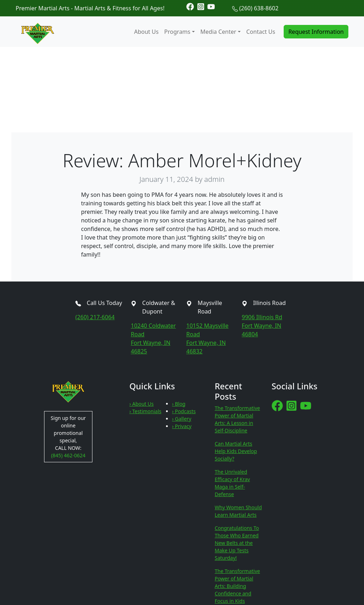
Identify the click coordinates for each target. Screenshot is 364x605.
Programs (177, 32)
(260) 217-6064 (95, 317)
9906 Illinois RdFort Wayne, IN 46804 (262, 326)
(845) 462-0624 (68, 455)
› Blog (179, 404)
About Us (146, 32)
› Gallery (182, 419)
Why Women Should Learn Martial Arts (238, 511)
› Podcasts (184, 411)
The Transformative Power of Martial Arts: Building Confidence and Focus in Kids (237, 586)
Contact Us (261, 32)
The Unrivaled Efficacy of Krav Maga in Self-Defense (232, 483)
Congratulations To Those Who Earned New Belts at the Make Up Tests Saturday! (237, 543)
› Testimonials (145, 411)
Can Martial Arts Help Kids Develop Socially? (236, 451)
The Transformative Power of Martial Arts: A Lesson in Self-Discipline (237, 419)
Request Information (316, 32)
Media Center (218, 32)
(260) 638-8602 (259, 8)
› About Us (141, 404)
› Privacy (182, 426)
